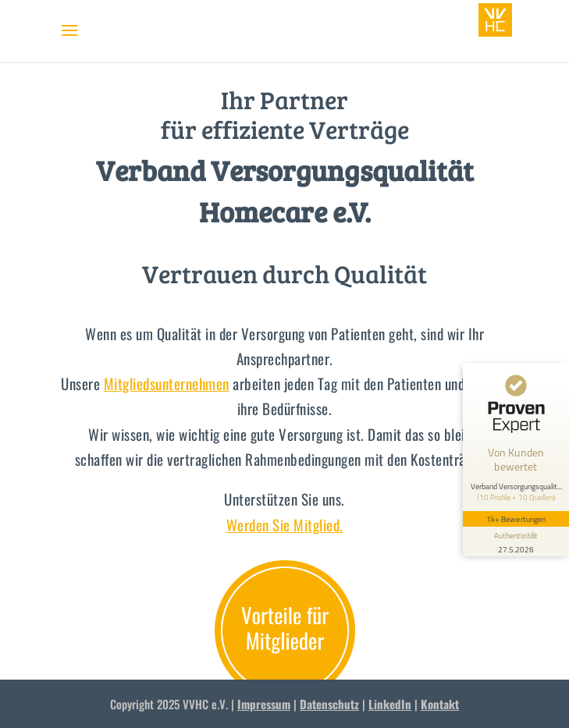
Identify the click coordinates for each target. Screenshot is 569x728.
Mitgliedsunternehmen (167, 383)
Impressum (264, 704)
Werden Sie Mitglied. (285, 524)
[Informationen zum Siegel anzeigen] (516, 542)
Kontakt (440, 704)
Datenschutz (329, 704)
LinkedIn (390, 704)
